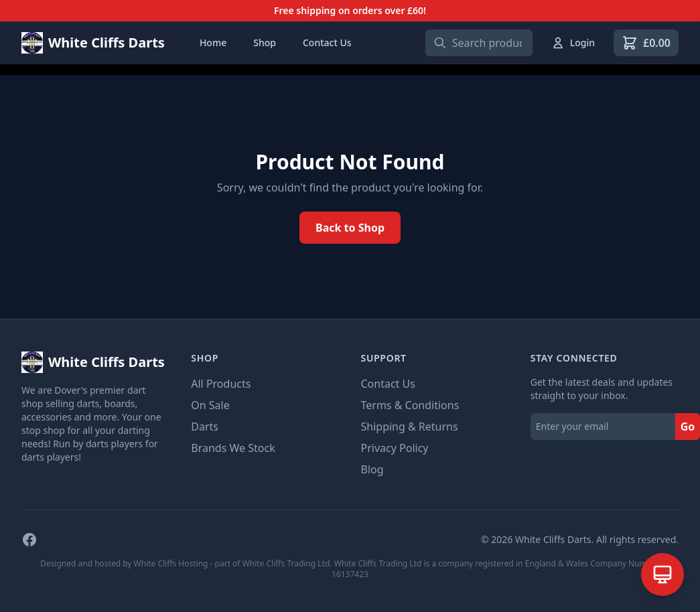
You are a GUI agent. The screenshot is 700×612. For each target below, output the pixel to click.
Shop (265, 43)
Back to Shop (350, 228)
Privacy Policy (395, 448)
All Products (221, 384)
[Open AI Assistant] (662, 575)
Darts (205, 427)
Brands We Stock (233, 448)
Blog (372, 469)
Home (213, 43)
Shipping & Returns (410, 427)
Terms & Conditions (410, 405)
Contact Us (327, 43)
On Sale (210, 405)
